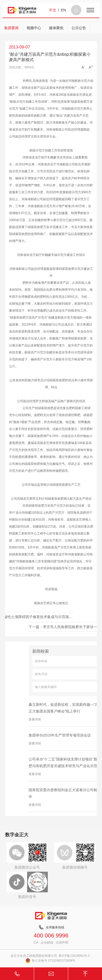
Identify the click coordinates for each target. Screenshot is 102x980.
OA (36, 943)
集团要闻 (11, 28)
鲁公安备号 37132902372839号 (50, 961)
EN (63, 10)
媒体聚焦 (56, 28)
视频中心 (34, 28)
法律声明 (62, 943)
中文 (53, 10)
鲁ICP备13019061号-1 (74, 956)
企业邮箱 (47, 943)
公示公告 (79, 28)
